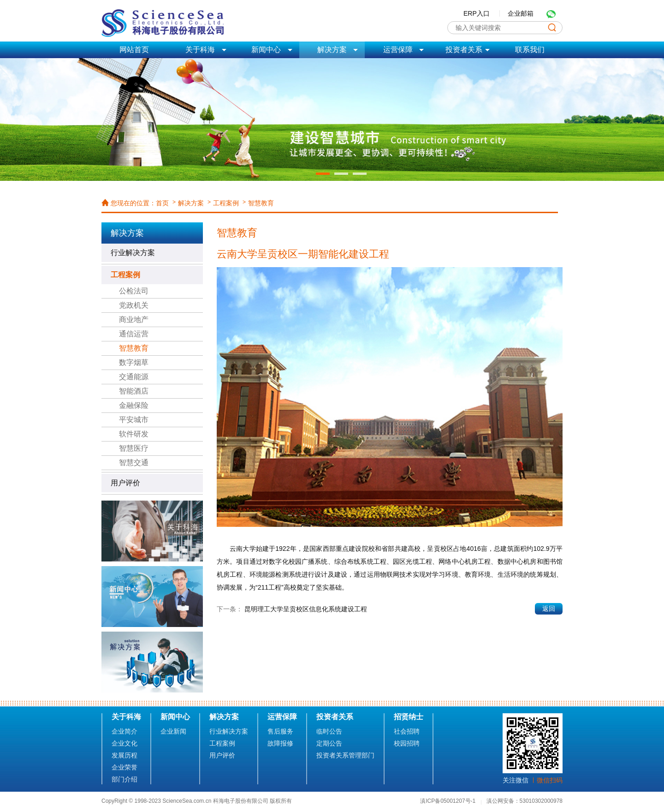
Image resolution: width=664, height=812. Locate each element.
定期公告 (329, 743)
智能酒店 (134, 391)
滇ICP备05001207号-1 (448, 801)
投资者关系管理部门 (345, 755)
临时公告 (329, 731)
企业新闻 (173, 731)
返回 (549, 609)
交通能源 (134, 377)
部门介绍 (125, 779)
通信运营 (134, 334)
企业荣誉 (125, 767)
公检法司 (134, 291)
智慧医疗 (134, 448)
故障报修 (280, 743)
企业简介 (125, 731)
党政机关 (134, 305)
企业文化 (125, 743)
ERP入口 (477, 13)
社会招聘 (407, 731)
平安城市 (134, 420)
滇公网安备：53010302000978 (525, 801)
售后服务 (280, 731)
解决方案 (191, 203)
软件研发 (134, 434)
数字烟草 (134, 362)
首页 (162, 203)
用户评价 (125, 483)
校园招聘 (407, 743)
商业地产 (134, 319)
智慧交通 (134, 463)
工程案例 (226, 203)
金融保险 (134, 405)
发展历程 (125, 755)
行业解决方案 (133, 253)
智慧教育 (261, 203)
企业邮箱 (521, 13)
